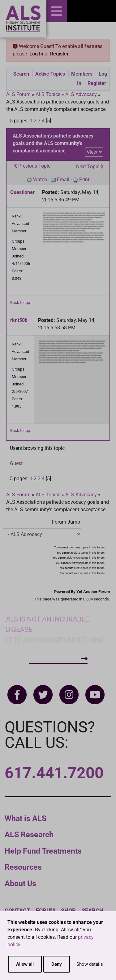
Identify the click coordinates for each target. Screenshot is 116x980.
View (92, 152)
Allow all (25, 964)
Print (84, 180)
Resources (23, 867)
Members (82, 74)
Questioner (22, 192)
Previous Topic (32, 166)
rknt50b (19, 320)
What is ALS (26, 818)
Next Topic (90, 167)
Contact (17, 910)
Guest (16, 463)
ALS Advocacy (81, 94)
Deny (57, 964)
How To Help (58, 659)
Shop (68, 910)
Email (63, 180)
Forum (45, 910)
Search (21, 74)
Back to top (20, 303)
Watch (40, 180)
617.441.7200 (54, 773)
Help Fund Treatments (43, 851)
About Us (20, 883)
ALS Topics (48, 94)
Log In (36, 54)
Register (59, 54)
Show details (90, 964)
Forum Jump (66, 522)
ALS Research (29, 835)
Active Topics (50, 74)
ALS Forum (19, 94)
